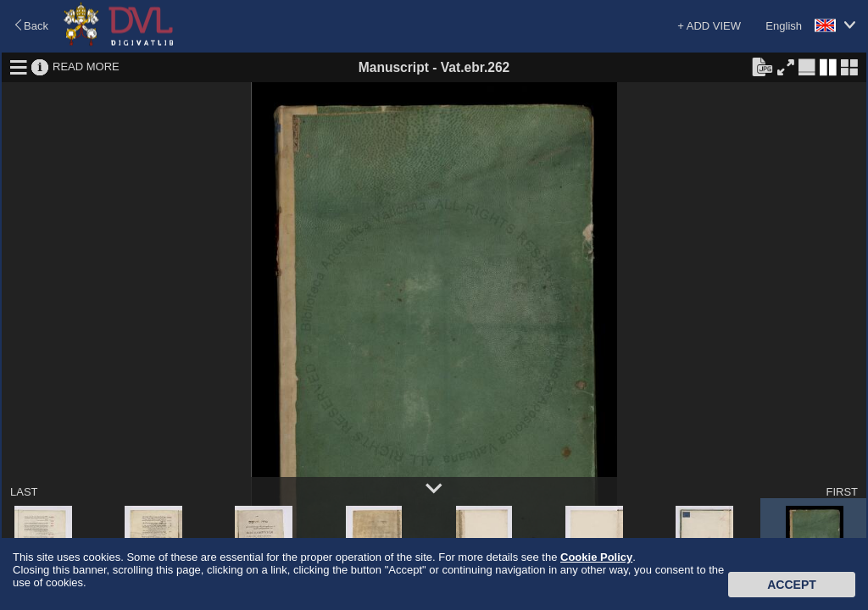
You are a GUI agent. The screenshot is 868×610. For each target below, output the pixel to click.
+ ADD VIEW (709, 26)
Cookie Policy (596, 557)
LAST (24, 492)
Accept (792, 585)
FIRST (842, 492)
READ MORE (86, 67)
